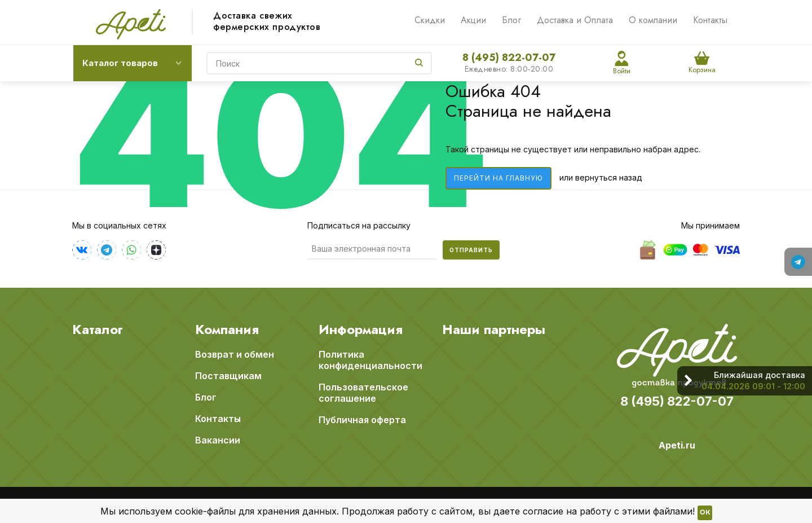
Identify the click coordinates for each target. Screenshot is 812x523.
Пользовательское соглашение (363, 393)
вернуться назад (609, 177)
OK (705, 513)
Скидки (430, 20)
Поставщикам (228, 376)
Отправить (471, 250)
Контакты (710, 20)
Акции (473, 20)
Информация (361, 329)
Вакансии (218, 440)
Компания (227, 329)
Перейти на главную (498, 178)
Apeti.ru (677, 445)
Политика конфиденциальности (370, 360)
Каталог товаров (120, 63)
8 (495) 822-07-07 (509, 58)
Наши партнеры (494, 329)
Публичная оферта (362, 420)
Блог (511, 20)
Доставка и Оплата (575, 20)
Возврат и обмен (235, 354)
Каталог (98, 329)
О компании (653, 20)
